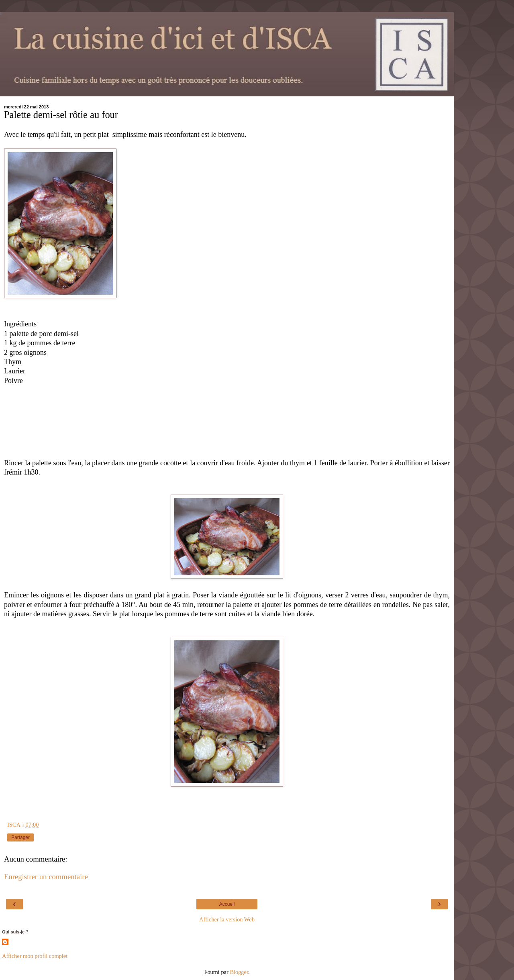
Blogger (239, 972)
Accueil (227, 904)
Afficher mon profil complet (35, 956)
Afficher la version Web (227, 919)
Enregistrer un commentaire (46, 877)
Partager (20, 837)
